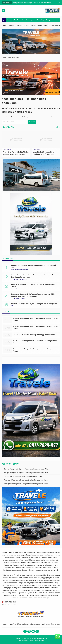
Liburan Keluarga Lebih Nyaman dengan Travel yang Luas (34, 304)
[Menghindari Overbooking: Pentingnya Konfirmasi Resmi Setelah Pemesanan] (46, 139)
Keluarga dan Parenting (35, 20)
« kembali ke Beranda (9, 117)
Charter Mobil (19, 20)
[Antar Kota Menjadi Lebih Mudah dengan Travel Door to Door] (16, 139)
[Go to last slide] (56, 127)
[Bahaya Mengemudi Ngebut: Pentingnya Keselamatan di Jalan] (8, 320)
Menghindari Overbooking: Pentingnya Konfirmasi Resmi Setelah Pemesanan (44, 154)
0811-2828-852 (10, 602)
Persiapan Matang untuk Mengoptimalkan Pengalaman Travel (26, 480)
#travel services (23, 25)
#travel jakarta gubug (39, 25)
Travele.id (5, 552)
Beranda (4, 624)
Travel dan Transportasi (19, 279)
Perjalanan (36, 150)
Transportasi (7, 150)
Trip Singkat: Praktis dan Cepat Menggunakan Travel (34, 335)
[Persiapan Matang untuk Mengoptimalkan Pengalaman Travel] (8, 342)
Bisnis (9, 20)
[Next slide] (59, 127)
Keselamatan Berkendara (20, 270)
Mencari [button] (32, 122)
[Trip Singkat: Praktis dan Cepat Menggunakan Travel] (8, 335)
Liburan (14, 306)
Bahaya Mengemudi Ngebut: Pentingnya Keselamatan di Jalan (26, 469)
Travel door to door (18, 289)
